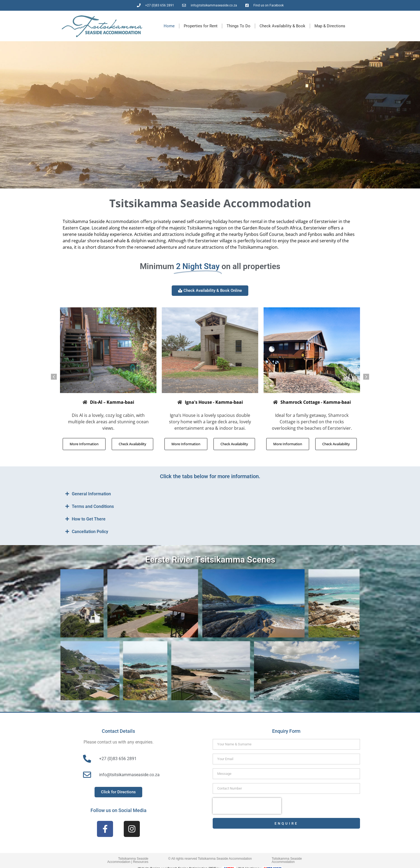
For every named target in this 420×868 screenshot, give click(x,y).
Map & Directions (330, 26)
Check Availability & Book (282, 26)
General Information (91, 494)
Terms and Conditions (93, 506)
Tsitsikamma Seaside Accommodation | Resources (128, 860)
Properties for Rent (201, 26)
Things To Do (239, 26)
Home (169, 26)
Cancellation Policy (90, 532)
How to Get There (89, 519)
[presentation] (247, 806)
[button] (54, 377)
